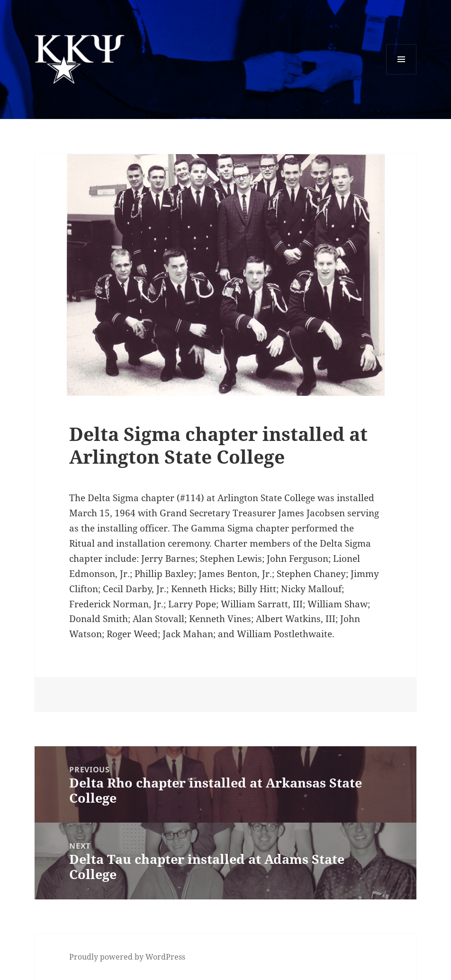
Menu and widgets (401, 74)
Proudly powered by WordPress (127, 957)
